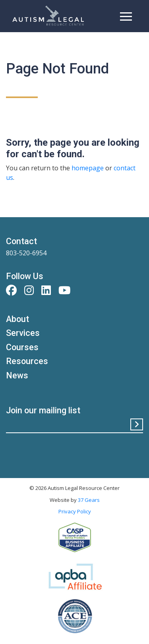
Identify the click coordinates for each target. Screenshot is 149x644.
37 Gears (89, 500)
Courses (22, 347)
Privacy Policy (75, 511)
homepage (88, 168)
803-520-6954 (26, 253)
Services (23, 333)
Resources (27, 361)
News (17, 375)
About (17, 319)
